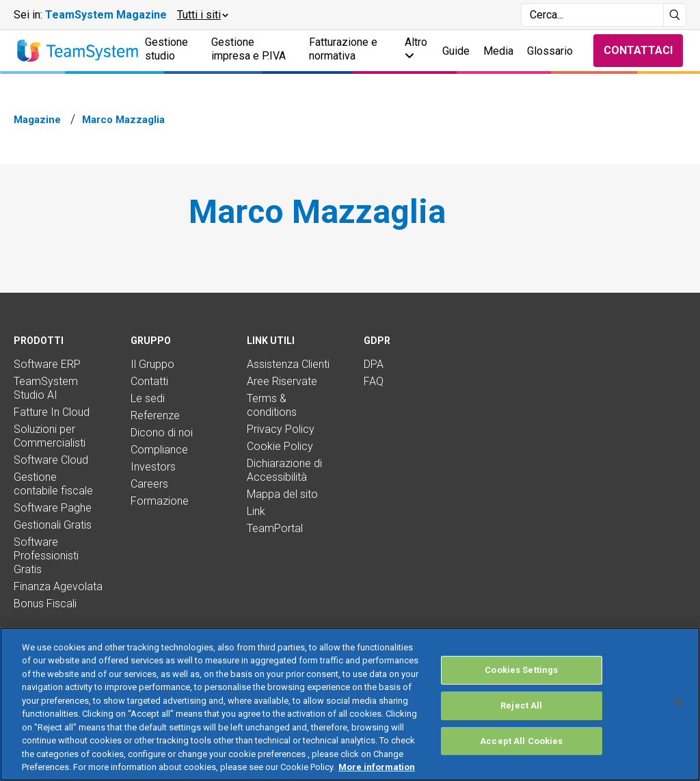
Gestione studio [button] (166, 49)
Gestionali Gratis (53, 525)
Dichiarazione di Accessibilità (284, 470)
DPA (374, 364)
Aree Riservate (282, 381)
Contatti (149, 381)
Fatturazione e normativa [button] (343, 49)
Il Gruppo (152, 364)
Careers (149, 484)
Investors (153, 467)
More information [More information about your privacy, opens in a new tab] (377, 767)
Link (256, 511)
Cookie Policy (280, 446)
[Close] (678, 702)
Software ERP (47, 364)
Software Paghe (53, 508)
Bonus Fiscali (45, 604)
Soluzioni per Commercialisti (50, 436)
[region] (350, 704)
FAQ (374, 381)
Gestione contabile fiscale (53, 484)
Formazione (160, 501)
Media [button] (498, 51)
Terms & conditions (272, 405)
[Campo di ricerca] (592, 15)
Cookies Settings (521, 671)
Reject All (521, 705)
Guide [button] (456, 51)
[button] (202, 15)
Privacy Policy (281, 429)
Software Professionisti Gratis (46, 556)
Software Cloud (51, 460)
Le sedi (148, 398)
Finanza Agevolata (58, 586)
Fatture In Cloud (52, 412)
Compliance (159, 450)
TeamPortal (275, 528)
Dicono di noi (162, 433)
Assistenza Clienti (288, 364)
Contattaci (638, 50)
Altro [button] (416, 48)
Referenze (155, 415)
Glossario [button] (550, 51)
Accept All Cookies (521, 741)
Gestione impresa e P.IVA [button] (248, 49)
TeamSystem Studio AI (46, 388)
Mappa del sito (282, 494)
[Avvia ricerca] (675, 15)
